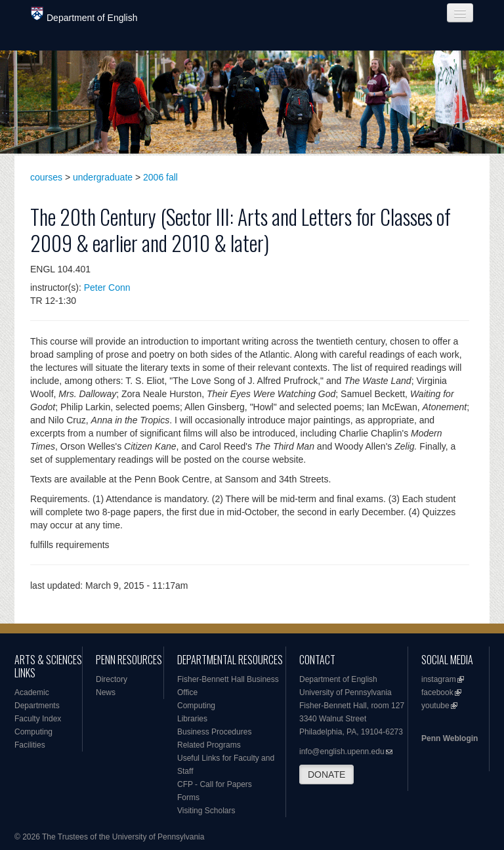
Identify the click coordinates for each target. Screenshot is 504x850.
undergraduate (103, 177)
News (106, 692)
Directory (112, 679)
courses (46, 177)
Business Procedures (214, 732)
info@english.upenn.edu (342, 752)
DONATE (326, 775)
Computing (33, 732)
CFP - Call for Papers (215, 784)
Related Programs (209, 745)
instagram (439, 679)
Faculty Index (38, 719)
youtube (435, 706)
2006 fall (160, 177)
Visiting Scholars (206, 811)
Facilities (30, 745)
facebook (437, 692)
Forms (188, 797)
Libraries (192, 719)
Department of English (84, 15)
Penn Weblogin (450, 738)
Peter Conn (107, 287)
